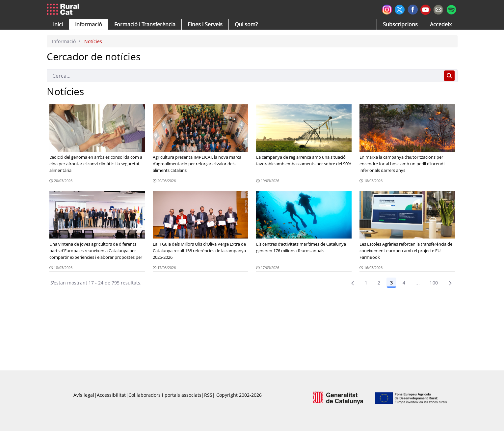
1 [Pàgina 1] (366, 283)
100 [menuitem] (434, 283)
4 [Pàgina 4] (404, 283)
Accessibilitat (111, 395)
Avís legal (84, 395)
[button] (58, 24)
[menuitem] (145, 24)
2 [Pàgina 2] (379, 283)
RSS (208, 395)
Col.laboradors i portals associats (165, 395)
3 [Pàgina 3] (391, 283)
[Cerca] (244, 76)
